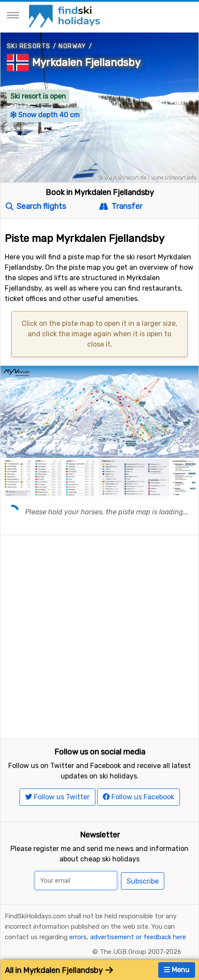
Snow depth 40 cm (45, 115)
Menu (177, 970)
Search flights (36, 206)
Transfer (121, 206)
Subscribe (143, 881)
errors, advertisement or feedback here (128, 937)
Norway (72, 46)
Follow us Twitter (57, 797)
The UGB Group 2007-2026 (140, 952)
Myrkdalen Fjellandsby (86, 63)
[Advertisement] (99, 635)
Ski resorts (29, 46)
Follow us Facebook (139, 797)
